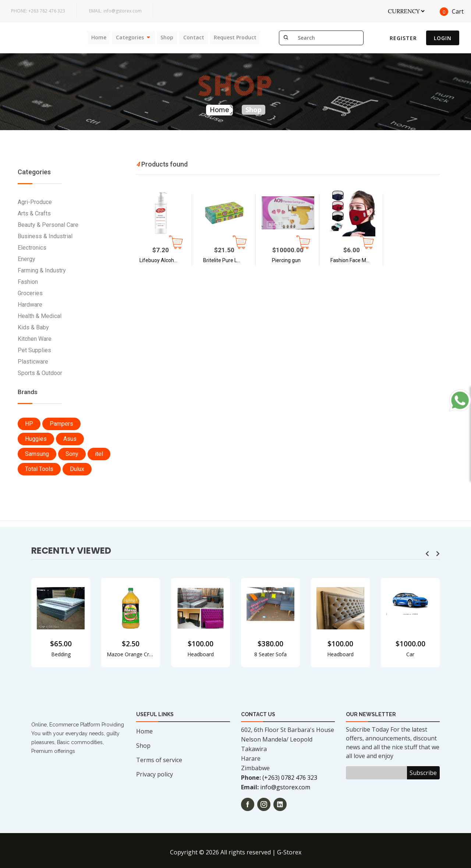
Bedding (61, 654)
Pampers (61, 424)
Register (403, 38)
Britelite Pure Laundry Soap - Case (228, 260)
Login (443, 38)
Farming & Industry (42, 270)
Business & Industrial (45, 236)
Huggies (36, 439)
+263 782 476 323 (38, 11)
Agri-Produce (35, 202)
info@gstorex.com (115, 11)
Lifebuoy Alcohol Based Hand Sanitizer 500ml (164, 260)
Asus (70, 439)
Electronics (32, 248)
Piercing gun (286, 260)
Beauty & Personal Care (48, 225)
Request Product (235, 37)
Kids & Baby (33, 327)
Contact (193, 37)
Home (96, 37)
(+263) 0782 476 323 (290, 778)
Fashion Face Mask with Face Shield (355, 260)
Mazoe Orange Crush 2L (131, 654)
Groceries (30, 293)
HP (29, 424)
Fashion (28, 282)
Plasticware (33, 362)
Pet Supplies (34, 350)
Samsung (37, 454)
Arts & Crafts (34, 213)
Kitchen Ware (35, 339)
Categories (128, 37)
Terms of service (159, 760)
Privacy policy (155, 774)
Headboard (201, 654)
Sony (72, 454)
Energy (26, 259)
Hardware (30, 305)
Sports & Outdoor (40, 373)
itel (99, 454)
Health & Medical (40, 316)
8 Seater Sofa (270, 654)
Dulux (77, 469)
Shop (165, 37)
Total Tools (39, 469)
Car (410, 654)
